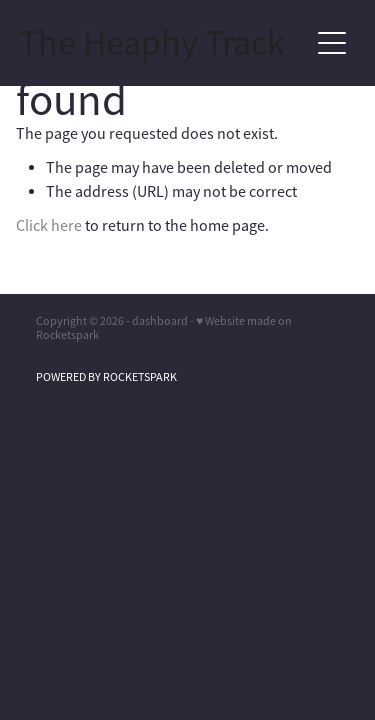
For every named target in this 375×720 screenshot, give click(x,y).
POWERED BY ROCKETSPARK (106, 377)
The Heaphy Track (152, 43)
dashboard (160, 321)
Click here (49, 226)
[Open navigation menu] (332, 43)
